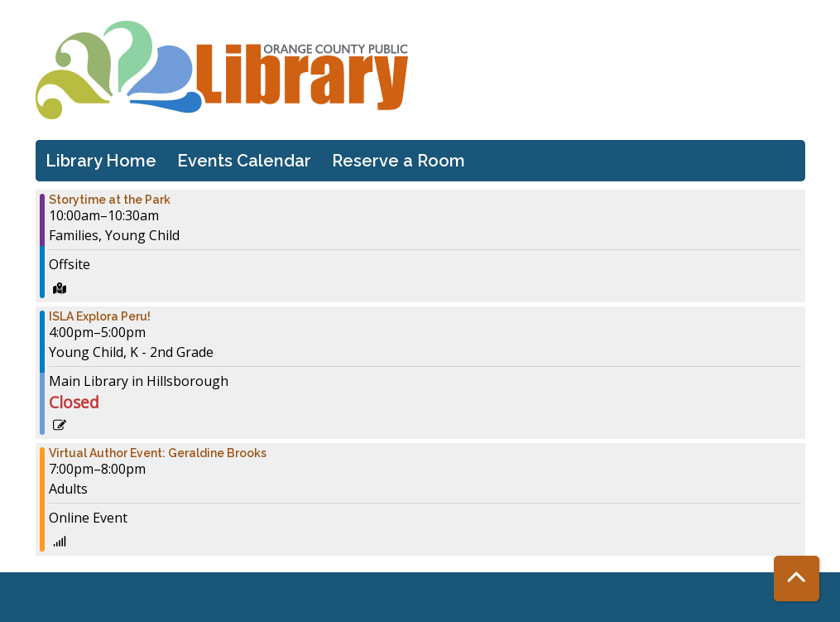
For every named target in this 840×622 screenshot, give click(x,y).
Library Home (101, 161)
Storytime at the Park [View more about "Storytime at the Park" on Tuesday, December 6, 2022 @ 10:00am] (110, 200)
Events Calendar (244, 161)
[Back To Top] (797, 579)
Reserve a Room (398, 161)
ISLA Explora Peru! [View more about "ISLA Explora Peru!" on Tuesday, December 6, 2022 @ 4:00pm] (100, 316)
